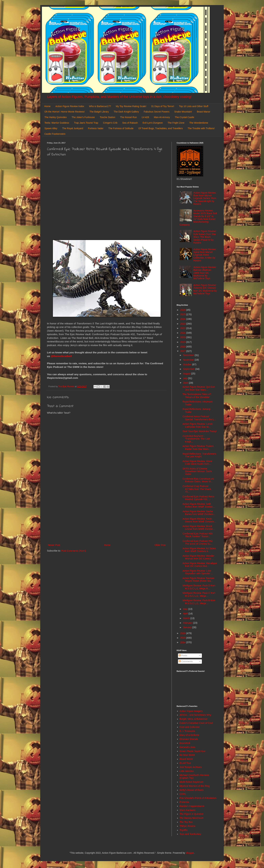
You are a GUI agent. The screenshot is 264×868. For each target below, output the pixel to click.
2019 (183, 342)
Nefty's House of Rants (192, 790)
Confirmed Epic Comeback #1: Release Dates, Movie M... (199, 480)
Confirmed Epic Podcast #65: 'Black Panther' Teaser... (198, 535)
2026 (183, 310)
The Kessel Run (128, 117)
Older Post (160, 545)
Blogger (190, 853)
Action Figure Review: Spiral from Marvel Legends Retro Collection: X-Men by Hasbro (205, 255)
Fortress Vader (96, 128)
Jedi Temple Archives (191, 767)
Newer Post (54, 545)
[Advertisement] (107, 515)
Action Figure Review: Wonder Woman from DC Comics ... (198, 557)
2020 (183, 337)
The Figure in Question (192, 814)
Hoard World (186, 759)
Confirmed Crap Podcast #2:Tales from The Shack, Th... (197, 489)
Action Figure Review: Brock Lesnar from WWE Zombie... (199, 528)
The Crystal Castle (184, 117)
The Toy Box (186, 822)
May (186, 609)
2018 (183, 347)
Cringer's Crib (110, 123)
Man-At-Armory (162, 117)
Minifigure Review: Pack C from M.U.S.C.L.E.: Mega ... (199, 594)
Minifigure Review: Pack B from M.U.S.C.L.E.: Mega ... (199, 602)
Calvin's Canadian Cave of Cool (196, 723)
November (189, 360)
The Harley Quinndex (56, 117)
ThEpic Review (187, 826)
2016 (183, 633)
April (186, 614)
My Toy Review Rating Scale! (131, 106)
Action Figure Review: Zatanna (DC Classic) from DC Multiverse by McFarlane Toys (205, 289)
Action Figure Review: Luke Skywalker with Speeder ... (198, 572)
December (189, 355)
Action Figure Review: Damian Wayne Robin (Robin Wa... (198, 580)
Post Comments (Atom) (74, 551)
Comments (186, 661)
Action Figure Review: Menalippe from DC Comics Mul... (200, 565)
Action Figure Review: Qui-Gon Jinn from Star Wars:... (199, 388)
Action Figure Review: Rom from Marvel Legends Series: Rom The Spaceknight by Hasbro (205, 198)
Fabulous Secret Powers (157, 112)
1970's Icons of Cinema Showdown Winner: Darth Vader (197, 471)
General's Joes (187, 747)
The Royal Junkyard (73, 128)
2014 (183, 642)
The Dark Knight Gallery (126, 112)
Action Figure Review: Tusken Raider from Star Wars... (198, 448)
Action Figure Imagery (191, 711)
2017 (183, 351)
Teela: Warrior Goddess (57, 123)
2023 (183, 324)
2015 (183, 638)
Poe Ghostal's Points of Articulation (198, 798)
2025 (183, 314)
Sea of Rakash (130, 123)
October (188, 364)
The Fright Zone (176, 123)
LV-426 (145, 117)
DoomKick (185, 743)
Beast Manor (203, 112)
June (186, 383)
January (188, 627)
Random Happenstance (192, 806)
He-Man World (187, 755)
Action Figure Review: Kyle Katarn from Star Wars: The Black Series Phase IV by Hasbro (205, 237)
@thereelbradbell (62, 356)
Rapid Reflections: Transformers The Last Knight (199, 455)
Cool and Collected (190, 727)
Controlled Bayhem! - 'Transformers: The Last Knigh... (196, 439)
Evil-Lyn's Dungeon (153, 123)
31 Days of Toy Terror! (163, 106)
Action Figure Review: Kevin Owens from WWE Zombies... (199, 520)
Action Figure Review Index (70, 106)
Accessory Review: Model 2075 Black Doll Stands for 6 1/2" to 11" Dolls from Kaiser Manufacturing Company (198, 218)
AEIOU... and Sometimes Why (195, 715)
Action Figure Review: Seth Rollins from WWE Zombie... (199, 505)
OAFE (183, 794)
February (188, 623)
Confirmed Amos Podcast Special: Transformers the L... (199, 418)
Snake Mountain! (183, 112)
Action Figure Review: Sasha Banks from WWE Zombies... (199, 513)
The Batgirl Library (99, 112)
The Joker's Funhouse (83, 117)
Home (47, 106)
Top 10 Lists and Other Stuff (194, 106)
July (185, 378)
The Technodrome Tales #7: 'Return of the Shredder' (197, 396)
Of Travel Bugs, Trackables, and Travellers (161, 128)
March (187, 618)
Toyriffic (184, 830)
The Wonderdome (199, 123)
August (187, 374)
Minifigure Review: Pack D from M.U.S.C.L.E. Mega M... (199, 587)
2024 (183, 319)
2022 (183, 328)
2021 (183, 333)
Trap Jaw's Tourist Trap (86, 123)
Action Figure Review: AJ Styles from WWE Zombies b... (199, 550)
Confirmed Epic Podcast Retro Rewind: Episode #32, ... (198, 498)
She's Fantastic (188, 810)
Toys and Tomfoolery (190, 834)
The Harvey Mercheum (192, 818)
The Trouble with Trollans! (201, 128)
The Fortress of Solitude (121, 128)
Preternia (184, 802)
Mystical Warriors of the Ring (195, 786)
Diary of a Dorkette (189, 735)
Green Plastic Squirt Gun (193, 751)
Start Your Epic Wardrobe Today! (200, 431)
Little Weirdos (187, 771)
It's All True (185, 763)
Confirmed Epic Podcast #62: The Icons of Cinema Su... (198, 542)
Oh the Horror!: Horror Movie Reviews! (65, 112)
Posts (183, 655)
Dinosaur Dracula (189, 739)
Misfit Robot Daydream (192, 782)
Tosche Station (107, 117)
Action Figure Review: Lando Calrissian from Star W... (198, 425)
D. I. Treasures (187, 731)
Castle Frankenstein (55, 134)
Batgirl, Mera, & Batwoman (194, 719)
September (189, 369)
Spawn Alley (51, 128)
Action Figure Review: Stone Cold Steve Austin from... (197, 463)
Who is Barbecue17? (100, 106)
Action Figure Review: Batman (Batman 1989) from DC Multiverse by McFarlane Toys (205, 273)
